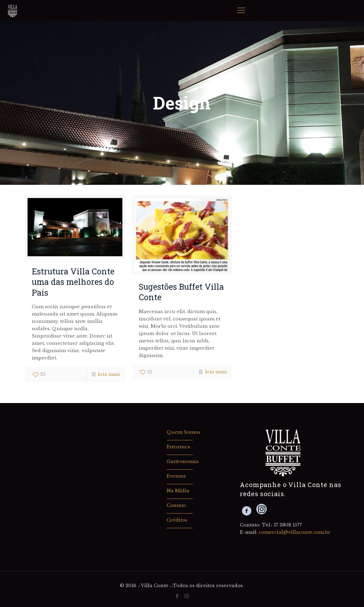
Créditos (177, 520)
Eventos (176, 476)
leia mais (109, 374)
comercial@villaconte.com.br (295, 532)
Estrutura (178, 447)
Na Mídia (178, 491)
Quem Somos (183, 432)
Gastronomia (183, 461)
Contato (176, 505)
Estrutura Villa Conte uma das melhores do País (73, 282)
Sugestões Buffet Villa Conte (181, 292)
